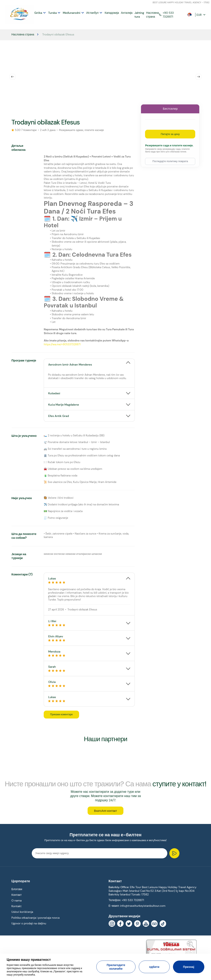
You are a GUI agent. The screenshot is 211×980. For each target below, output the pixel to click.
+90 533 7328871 (165, 14)
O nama (17, 902)
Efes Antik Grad (58, 415)
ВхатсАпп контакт (105, 812)
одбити (154, 967)
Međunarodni (70, 12)
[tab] (89, 361)
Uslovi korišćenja (22, 913)
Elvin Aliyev (89, 637)
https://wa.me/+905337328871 (62, 343)
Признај (189, 967)
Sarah (89, 667)
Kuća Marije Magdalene (64, 404)
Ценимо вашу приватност (29, 960)
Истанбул (91, 12)
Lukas (89, 579)
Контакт (17, 896)
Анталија (125, 12)
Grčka (37, 12)
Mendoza (89, 652)
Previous (13, 76)
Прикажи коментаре (64, 714)
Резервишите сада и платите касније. (169, 145)
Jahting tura (138, 14)
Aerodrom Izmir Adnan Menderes (70, 363)
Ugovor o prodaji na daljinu (29, 925)
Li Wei (89, 622)
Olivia (89, 683)
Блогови (17, 890)
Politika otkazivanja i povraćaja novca (36, 919)
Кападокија (110, 12)
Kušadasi (54, 392)
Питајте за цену (170, 133)
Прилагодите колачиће (116, 967)
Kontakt (17, 908)
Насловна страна (151, 14)
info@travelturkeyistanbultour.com (143, 907)
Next (198, 76)
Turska (51, 12)
